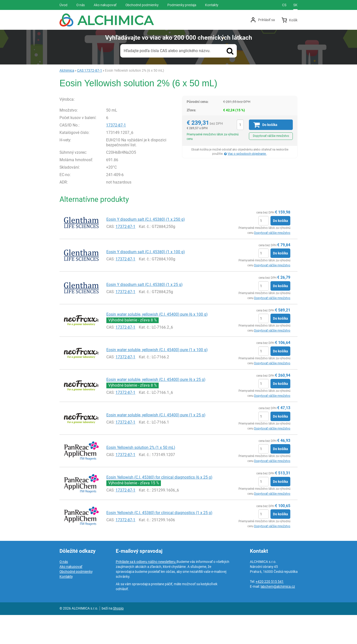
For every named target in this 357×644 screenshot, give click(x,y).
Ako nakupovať (71, 596)
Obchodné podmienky (76, 601)
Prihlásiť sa (266, 20)
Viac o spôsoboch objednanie (247, 154)
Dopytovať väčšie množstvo (271, 136)
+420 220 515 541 (270, 611)
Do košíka (280, 250)
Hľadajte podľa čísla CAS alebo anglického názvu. (167, 51)
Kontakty (66, 606)
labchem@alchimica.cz (278, 615)
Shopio (118, 637)
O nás (64, 591)
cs (284, 5)
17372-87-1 (116, 154)
